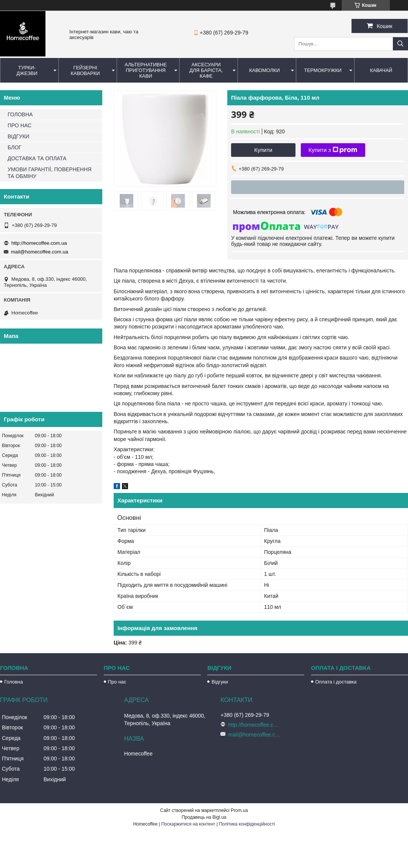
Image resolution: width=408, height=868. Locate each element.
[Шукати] (400, 44)
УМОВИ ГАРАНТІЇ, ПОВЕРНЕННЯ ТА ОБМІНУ (49, 173)
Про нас (117, 682)
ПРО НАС (20, 125)
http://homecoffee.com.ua (39, 243)
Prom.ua (239, 810)
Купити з (333, 150)
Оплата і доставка (336, 682)
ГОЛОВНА (20, 114)
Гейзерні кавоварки (85, 70)
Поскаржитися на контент (188, 824)
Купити (263, 150)
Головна (13, 682)
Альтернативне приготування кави (146, 70)
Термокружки (323, 70)
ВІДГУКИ (18, 136)
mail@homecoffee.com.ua (40, 252)
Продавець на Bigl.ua (204, 817)
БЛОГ (15, 147)
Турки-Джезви (27, 70)
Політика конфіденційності (247, 824)
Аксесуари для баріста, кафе (206, 70)
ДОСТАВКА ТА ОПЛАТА (37, 158)
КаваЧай (381, 70)
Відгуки (220, 682)
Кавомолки (265, 70)
